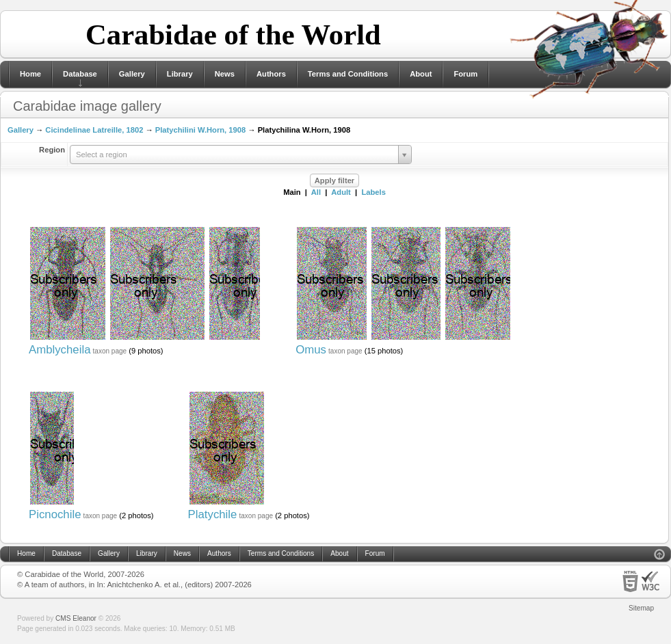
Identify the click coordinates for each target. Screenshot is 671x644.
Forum (465, 74)
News (225, 74)
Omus (311, 350)
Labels (373, 192)
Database (80, 74)
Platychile (213, 514)
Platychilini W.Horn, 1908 (200, 130)
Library (180, 74)
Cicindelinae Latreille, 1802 (94, 130)
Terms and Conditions (348, 74)
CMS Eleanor (76, 618)
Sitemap (641, 608)
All (316, 192)
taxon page (110, 351)
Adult (341, 192)
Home (30, 74)
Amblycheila (60, 350)
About (421, 74)
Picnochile (55, 514)
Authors (271, 74)
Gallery (132, 74)
